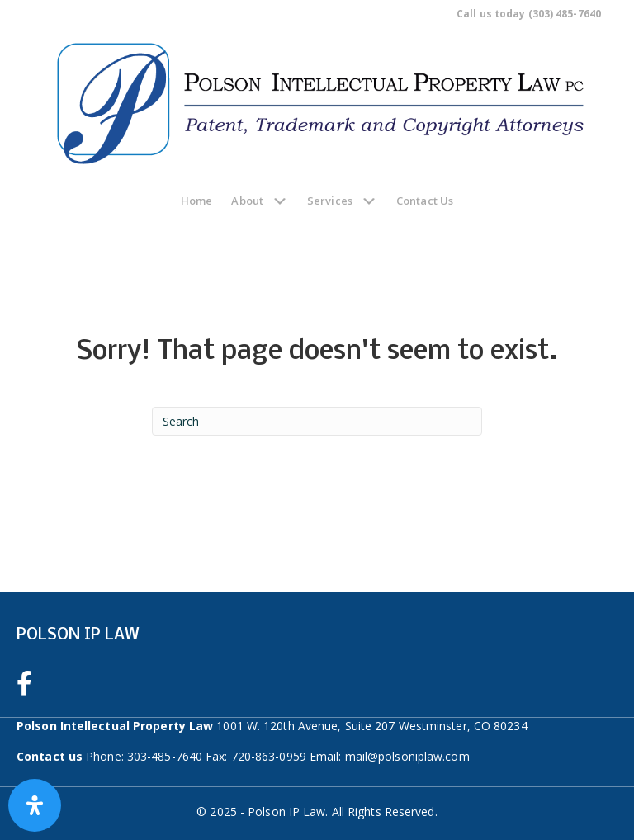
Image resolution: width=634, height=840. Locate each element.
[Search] (317, 421)
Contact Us (425, 201)
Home (196, 201)
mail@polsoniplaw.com (407, 756)
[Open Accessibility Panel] (35, 805)
